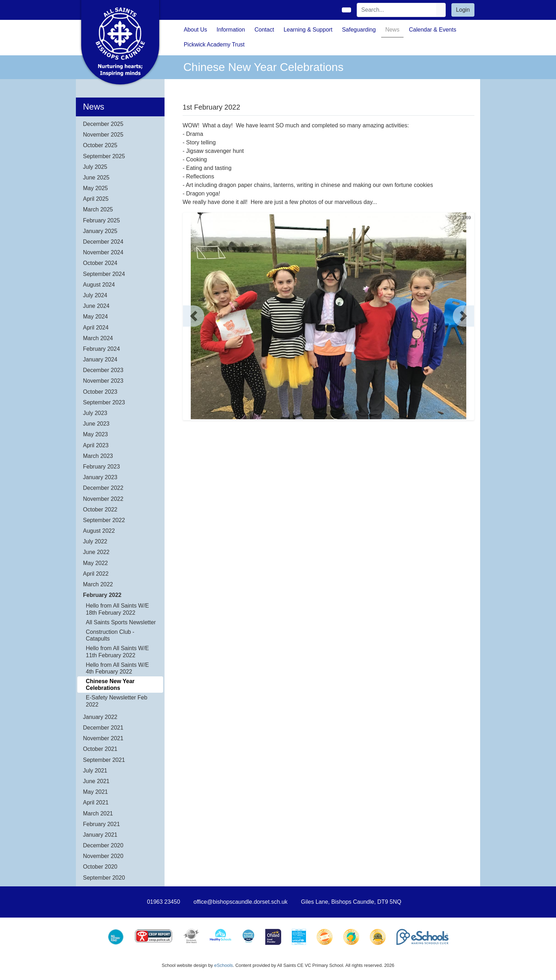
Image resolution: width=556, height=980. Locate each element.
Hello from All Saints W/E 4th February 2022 (117, 668)
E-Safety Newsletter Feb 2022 (116, 701)
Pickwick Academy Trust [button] (214, 45)
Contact (264, 30)
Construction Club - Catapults (110, 635)
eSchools (224, 965)
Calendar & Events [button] (432, 30)
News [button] (392, 30)
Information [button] (231, 30)
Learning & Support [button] (308, 30)
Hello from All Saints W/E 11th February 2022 (117, 652)
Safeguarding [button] (359, 30)
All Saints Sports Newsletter (121, 622)
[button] (194, 316)
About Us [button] (195, 30)
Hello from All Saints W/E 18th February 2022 (117, 609)
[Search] (397, 10)
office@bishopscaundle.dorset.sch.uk (241, 902)
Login (463, 10)
